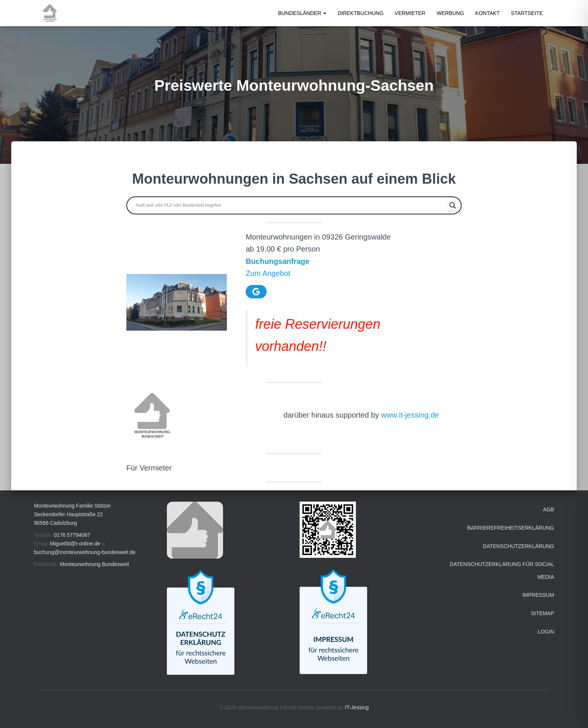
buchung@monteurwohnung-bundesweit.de (85, 552)
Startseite (527, 13)
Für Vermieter (149, 468)
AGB (549, 509)
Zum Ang (261, 273)
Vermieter (410, 13)
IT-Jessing (357, 707)
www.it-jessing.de (410, 415)
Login (546, 632)
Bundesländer (302, 13)
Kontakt (487, 13)
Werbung (450, 13)
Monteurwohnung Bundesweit (94, 564)
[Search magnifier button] (453, 205)
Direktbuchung (360, 13)
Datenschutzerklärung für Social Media (502, 571)
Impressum (538, 595)
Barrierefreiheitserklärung (511, 528)
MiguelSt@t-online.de (75, 544)
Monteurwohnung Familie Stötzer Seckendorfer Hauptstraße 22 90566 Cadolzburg (73, 514)
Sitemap (542, 613)
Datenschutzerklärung (518, 546)
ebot (283, 273)
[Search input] (291, 205)
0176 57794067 (72, 535)
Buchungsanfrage (277, 261)
